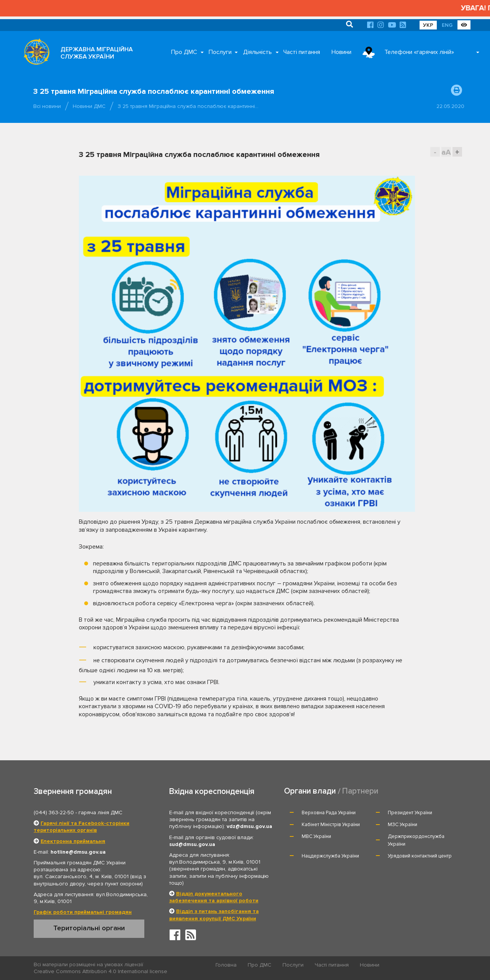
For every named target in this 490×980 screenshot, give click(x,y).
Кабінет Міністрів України (331, 825)
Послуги (220, 52)
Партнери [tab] (360, 791)
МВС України (316, 836)
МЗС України (403, 825)
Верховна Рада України (329, 813)
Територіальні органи (89, 928)
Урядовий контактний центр (420, 856)
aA (446, 152)
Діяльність (257, 52)
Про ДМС (184, 52)
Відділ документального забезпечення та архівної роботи (214, 897)
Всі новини (47, 106)
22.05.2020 (450, 106)
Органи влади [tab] (310, 791)
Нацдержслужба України (330, 856)
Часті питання (302, 52)
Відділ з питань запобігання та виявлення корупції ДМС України (214, 915)
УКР (428, 25)
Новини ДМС (89, 106)
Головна (226, 965)
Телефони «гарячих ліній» (419, 52)
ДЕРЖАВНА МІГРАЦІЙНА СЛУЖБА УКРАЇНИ (97, 53)
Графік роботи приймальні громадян (83, 912)
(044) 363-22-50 (54, 813)
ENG (447, 25)
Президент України (410, 813)
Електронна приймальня (73, 841)
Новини (341, 52)
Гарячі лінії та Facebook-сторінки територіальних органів (82, 827)
